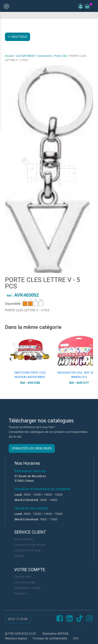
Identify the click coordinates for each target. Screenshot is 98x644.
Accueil (9, 56)
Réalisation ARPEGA (55, 634)
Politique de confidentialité (50, 638)
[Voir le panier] (87, 7)
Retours (19, 556)
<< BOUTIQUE (18, 37)
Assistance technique (27, 550)
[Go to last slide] (11, 359)
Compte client (23, 577)
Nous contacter (24, 539)
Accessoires (45, 56)
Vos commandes (25, 582)
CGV (76, 638)
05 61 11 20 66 (18, 619)
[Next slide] (87, 359)
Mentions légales (16, 638)
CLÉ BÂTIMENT (26, 56)
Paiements (21, 594)
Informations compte (27, 588)
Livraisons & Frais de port (30, 545)
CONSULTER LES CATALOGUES (32, 448)
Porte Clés (61, 56)
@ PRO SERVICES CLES (20, 634)
